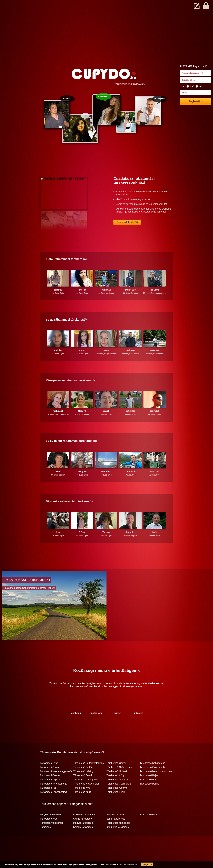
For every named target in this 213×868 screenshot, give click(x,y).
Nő (199, 86)
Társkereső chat (48, 830)
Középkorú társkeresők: (71, 392)
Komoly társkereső (83, 839)
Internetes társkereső (118, 839)
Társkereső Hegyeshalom (87, 795)
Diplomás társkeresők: (70, 513)
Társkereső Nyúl (82, 799)
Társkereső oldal (149, 826)
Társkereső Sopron (50, 779)
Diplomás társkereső (84, 826)
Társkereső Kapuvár (51, 791)
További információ (121, 865)
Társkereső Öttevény (118, 791)
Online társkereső (82, 830)
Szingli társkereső (116, 830)
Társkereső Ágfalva (117, 799)
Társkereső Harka (149, 795)
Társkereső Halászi (117, 783)
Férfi (190, 86)
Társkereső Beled (82, 787)
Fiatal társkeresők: (67, 271)
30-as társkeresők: (67, 331)
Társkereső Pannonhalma (53, 804)
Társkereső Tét (48, 799)
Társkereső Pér (148, 791)
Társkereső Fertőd (83, 779)
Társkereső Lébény (83, 783)
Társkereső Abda (82, 804)
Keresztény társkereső (52, 834)
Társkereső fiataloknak (118, 834)
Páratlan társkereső (117, 826)
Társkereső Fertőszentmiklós (88, 775)
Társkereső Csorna (50, 787)
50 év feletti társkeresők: (71, 452)
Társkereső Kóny (115, 787)
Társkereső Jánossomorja (54, 795)
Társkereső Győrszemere (120, 779)
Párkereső (45, 839)
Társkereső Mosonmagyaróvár (56, 783)
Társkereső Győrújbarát (86, 791)
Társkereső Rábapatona (153, 775)
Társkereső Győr (49, 775)
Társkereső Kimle (116, 804)
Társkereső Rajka (149, 787)
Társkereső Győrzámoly (152, 779)
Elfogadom (141, 865)
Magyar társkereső (83, 834)
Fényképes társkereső (52, 826)
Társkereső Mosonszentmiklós (156, 783)
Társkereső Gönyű (116, 775)
